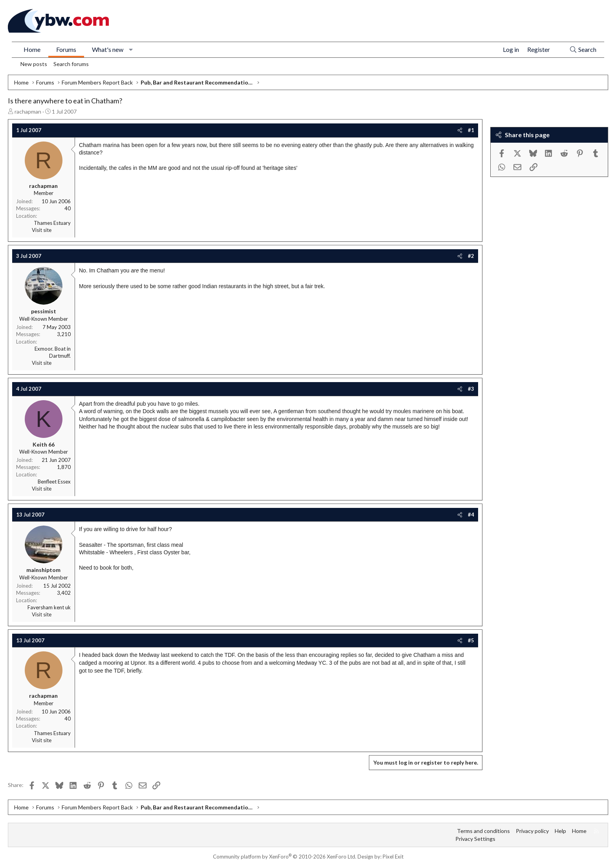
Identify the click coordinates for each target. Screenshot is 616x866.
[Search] (583, 50)
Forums (66, 49)
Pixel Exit (393, 857)
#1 (471, 130)
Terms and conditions (483, 831)
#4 (471, 515)
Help (560, 831)
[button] (131, 50)
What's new (108, 49)
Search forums (71, 64)
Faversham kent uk (49, 607)
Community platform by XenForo (285, 857)
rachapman (28, 111)
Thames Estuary (52, 223)
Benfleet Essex (54, 482)
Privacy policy (532, 831)
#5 (471, 640)
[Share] (460, 130)
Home (32, 49)
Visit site (42, 230)
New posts (34, 64)
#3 (471, 389)
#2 (471, 256)
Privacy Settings (475, 839)
